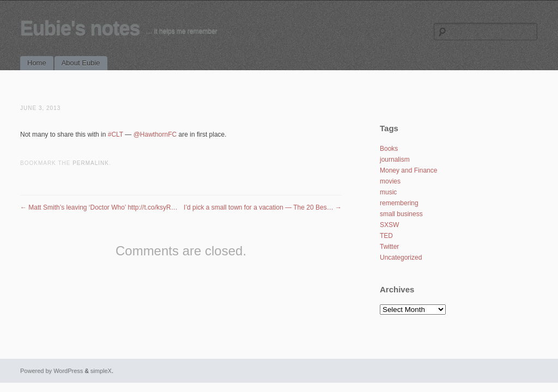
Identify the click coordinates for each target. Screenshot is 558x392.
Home (37, 63)
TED (386, 236)
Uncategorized (401, 258)
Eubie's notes (80, 28)
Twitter (389, 247)
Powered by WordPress (51, 371)
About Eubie (81, 63)
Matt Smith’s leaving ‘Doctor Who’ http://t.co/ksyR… (99, 207)
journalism (395, 160)
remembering (399, 203)
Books (389, 149)
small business (401, 214)
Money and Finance (408, 170)
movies (390, 181)
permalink (91, 163)
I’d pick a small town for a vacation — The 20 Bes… (263, 207)
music (388, 192)
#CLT (116, 134)
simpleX (101, 371)
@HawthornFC (155, 134)
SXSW (389, 225)
